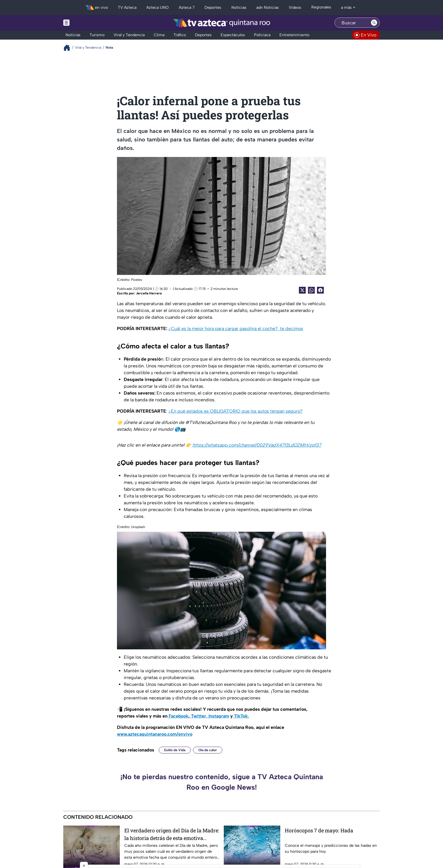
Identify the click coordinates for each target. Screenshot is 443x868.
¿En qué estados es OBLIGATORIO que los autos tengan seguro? (235, 411)
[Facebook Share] (320, 290)
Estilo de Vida (175, 750)
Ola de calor (208, 750)
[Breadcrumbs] (69, 48)
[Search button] (374, 23)
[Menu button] (86, 23)
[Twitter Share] (302, 290)
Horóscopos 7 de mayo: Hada (319, 830)
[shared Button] (311, 290)
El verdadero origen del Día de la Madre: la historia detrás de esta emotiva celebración (172, 834)
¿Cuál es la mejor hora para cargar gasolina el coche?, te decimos (236, 329)
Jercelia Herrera (149, 293)
